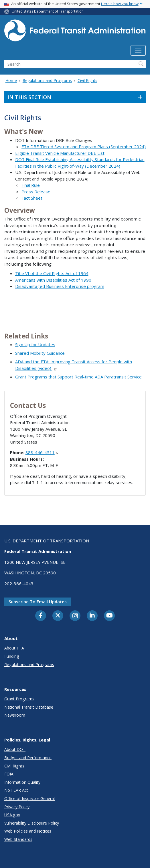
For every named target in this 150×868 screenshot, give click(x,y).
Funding (12, 656)
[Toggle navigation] (138, 51)
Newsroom (15, 715)
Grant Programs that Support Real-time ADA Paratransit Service (78, 377)
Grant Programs (19, 699)
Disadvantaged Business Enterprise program (60, 286)
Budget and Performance (28, 758)
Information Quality (22, 782)
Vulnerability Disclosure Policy (32, 823)
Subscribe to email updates (38, 602)
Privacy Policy (17, 807)
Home (11, 80)
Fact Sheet (32, 198)
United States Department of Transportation (48, 11)
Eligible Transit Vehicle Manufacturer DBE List (60, 153)
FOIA (9, 774)
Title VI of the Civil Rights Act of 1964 (52, 273)
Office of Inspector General (29, 798)
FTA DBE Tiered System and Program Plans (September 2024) (84, 147)
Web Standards (18, 839)
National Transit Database (29, 707)
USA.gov (12, 815)
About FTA (14, 648)
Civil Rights (87, 80)
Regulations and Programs (47, 80)
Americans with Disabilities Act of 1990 (53, 280)
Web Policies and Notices (28, 831)
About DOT (15, 749)
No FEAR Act (16, 790)
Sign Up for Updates (35, 344)
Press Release (36, 192)
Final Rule (31, 185)
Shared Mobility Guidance (40, 353)
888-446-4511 (42, 452)
